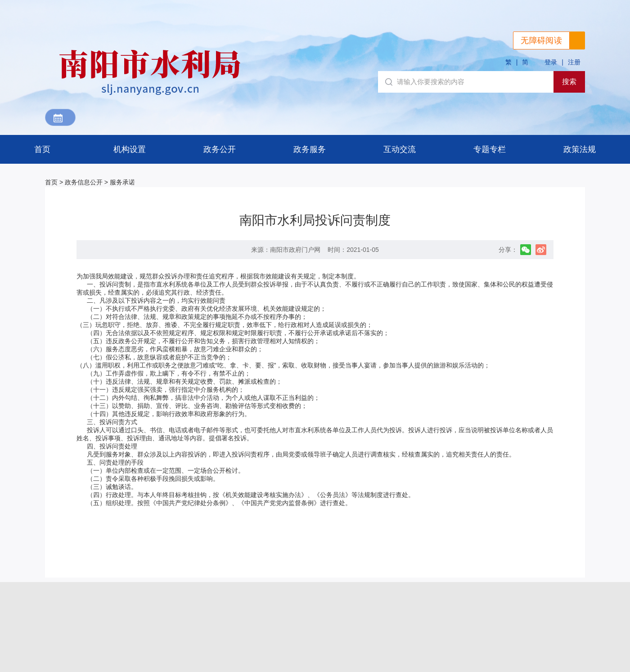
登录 (551, 62)
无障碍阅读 (541, 40)
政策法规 (580, 149)
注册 (574, 62)
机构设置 (130, 149)
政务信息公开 (84, 182)
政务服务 (310, 149)
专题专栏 (490, 149)
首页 (42, 149)
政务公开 (220, 149)
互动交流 (400, 149)
